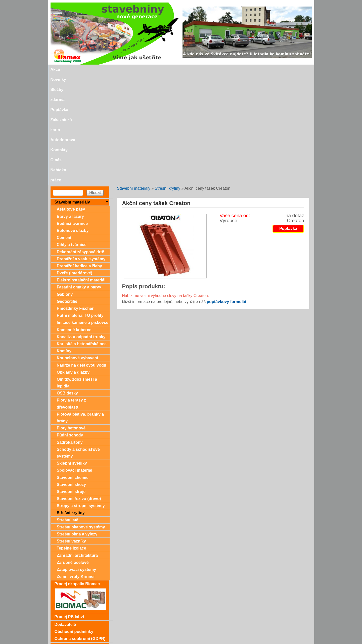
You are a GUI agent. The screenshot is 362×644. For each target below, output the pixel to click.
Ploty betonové (71, 317)
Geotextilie (67, 191)
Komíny (64, 240)
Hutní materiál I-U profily (80, 205)
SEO (166, 642)
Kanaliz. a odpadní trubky (81, 226)
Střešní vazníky (72, 431)
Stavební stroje (71, 381)
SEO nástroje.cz (191, 642)
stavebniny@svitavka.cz (72, 634)
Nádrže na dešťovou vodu (82, 255)
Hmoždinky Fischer (75, 198)
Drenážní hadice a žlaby (80, 155)
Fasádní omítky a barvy (79, 177)
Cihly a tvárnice (72, 134)
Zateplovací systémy (77, 459)
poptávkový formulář (227, 191)
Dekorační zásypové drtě (81, 141)
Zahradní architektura (77, 445)
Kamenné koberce (74, 219)
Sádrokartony (70, 332)
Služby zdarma (117, 69)
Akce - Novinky (84, 69)
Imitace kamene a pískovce (83, 212)
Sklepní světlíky (72, 353)
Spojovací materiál (75, 360)
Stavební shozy (71, 374)
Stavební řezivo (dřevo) (79, 388)
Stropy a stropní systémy (81, 395)
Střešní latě (68, 409)
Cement (64, 127)
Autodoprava (209, 69)
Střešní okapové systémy (81, 416)
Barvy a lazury (71, 106)
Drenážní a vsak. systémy (81, 148)
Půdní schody (70, 325)
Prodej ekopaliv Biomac (77, 473)
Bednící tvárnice (72, 113)
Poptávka (145, 69)
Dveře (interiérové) (75, 162)
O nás (254, 69)
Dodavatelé (65, 514)
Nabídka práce (279, 69)
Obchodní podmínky (74, 521)
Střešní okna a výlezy (77, 424)
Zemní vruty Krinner (76, 466)
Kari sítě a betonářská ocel (82, 233)
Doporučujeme (69, 626)
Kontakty (235, 69)
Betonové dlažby (73, 120)
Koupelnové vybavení (78, 247)
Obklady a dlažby (73, 262)
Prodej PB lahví (69, 506)
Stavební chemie (73, 367)
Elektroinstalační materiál (81, 169)
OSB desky (67, 283)
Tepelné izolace (72, 438)
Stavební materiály (134, 78)
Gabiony (65, 184)
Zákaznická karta (175, 69)
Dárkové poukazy (71, 536)
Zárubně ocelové (73, 452)
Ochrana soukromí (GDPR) (80, 528)
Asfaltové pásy (71, 99)
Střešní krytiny (168, 78)
